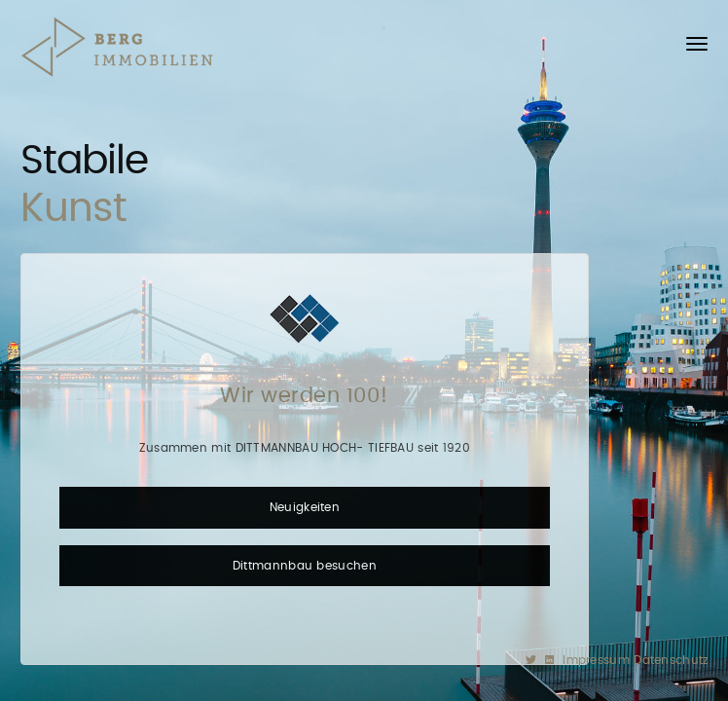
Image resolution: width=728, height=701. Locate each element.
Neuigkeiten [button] (305, 507)
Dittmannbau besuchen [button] (305, 566)
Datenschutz (671, 660)
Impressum (598, 660)
